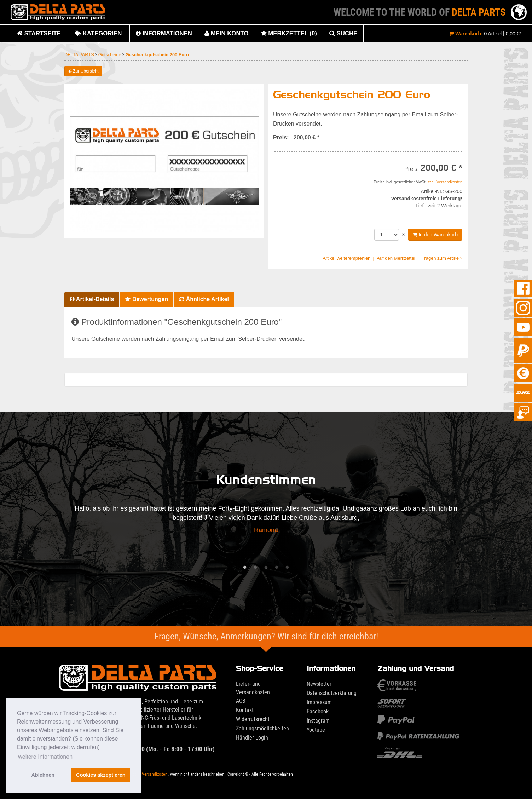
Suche (343, 33)
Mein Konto (227, 33)
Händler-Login (252, 738)
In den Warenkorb (435, 235)
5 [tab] (287, 568)
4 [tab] (277, 568)
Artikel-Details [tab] (92, 299)
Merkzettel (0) (289, 33)
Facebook (318, 711)
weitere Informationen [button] (45, 757)
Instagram (318, 721)
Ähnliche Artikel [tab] (204, 299)
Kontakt (245, 710)
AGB (241, 701)
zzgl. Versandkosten (445, 182)
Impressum (319, 702)
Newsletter (319, 684)
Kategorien (98, 36)
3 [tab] (266, 568)
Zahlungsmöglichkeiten (262, 728)
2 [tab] (255, 568)
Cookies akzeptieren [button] (101, 775)
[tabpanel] (266, 521)
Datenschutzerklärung (332, 693)
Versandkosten (155, 774)
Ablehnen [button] (43, 775)
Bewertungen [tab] (147, 299)
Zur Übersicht (83, 71)
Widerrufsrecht (253, 719)
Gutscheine (110, 55)
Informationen (164, 33)
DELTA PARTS (80, 55)
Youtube (316, 730)
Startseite (39, 33)
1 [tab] (245, 568)
